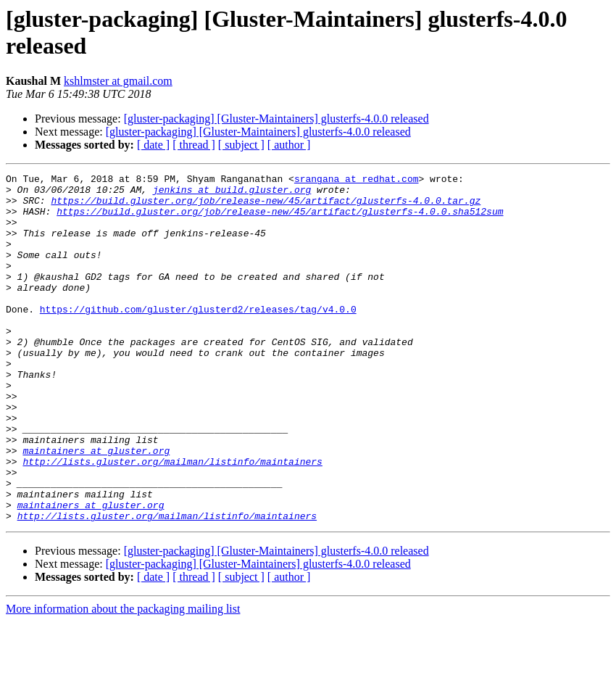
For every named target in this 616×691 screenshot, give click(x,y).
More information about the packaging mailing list (123, 678)
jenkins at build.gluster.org (232, 194)
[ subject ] (241, 145)
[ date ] (153, 145)
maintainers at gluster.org (96, 507)
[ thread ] (194, 145)
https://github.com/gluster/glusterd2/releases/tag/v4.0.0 (198, 337)
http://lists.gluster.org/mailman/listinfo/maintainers (172, 520)
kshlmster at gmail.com (118, 81)
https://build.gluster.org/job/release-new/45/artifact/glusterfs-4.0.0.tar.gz (266, 207)
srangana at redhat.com (357, 181)
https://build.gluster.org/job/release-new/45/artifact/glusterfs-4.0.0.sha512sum (280, 220)
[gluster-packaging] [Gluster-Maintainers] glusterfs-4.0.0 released (276, 119)
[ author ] (289, 145)
